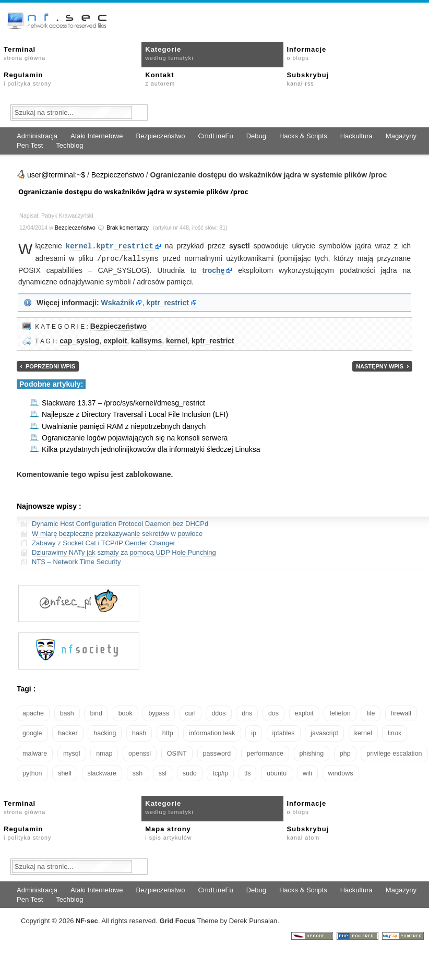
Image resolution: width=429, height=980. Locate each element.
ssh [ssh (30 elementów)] (138, 772)
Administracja (37, 136)
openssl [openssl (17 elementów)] (140, 752)
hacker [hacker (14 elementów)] (68, 732)
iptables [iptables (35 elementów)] (284, 732)
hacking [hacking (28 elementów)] (105, 732)
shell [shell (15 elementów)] (65, 772)
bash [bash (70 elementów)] (67, 712)
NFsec (87, 920)
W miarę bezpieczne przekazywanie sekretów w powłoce (117, 533)
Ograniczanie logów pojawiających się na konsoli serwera (135, 437)
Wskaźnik (118, 302)
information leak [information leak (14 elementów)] (212, 732)
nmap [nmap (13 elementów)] (104, 752)
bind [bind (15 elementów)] (96, 712)
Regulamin (27, 79)
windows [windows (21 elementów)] (341, 772)
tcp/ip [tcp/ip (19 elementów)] (220, 772)
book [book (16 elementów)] (126, 712)
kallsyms (146, 340)
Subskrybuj (308, 79)
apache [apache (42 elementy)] (33, 712)
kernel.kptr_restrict (110, 246)
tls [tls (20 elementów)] (248, 772)
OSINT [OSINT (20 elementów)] (177, 752)
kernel (177, 340)
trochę (214, 269)
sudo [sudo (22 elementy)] (190, 772)
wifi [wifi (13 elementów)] (307, 772)
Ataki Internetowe (97, 136)
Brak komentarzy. (128, 228)
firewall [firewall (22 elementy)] (401, 712)
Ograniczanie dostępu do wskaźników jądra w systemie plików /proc (133, 192)
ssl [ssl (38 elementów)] (163, 772)
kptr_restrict (168, 302)
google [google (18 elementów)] (32, 732)
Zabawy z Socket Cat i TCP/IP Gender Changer (104, 542)
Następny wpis (380, 365)
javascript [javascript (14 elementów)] (324, 732)
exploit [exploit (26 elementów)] (304, 712)
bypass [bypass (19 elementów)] (159, 712)
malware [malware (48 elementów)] (35, 752)
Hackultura (356, 136)
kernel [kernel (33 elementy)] (363, 732)
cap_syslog (79, 340)
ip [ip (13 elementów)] (254, 732)
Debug (256, 136)
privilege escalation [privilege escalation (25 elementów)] (394, 752)
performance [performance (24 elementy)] (265, 752)
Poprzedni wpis (50, 365)
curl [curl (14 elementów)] (190, 712)
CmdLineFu (215, 136)
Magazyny (401, 136)
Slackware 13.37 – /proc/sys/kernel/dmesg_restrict (123, 402)
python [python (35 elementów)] (32, 772)
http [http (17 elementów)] (168, 732)
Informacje (307, 53)
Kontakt (160, 79)
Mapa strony (168, 832)
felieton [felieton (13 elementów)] (340, 712)
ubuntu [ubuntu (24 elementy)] (277, 772)
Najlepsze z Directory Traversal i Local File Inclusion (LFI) (135, 413)
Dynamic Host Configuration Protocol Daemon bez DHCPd (120, 523)
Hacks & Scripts (303, 136)
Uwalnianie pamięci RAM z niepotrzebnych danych (124, 425)
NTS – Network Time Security (76, 561)
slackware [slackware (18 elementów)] (102, 772)
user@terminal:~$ (56, 175)
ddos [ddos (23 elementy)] (218, 712)
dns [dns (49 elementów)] (247, 712)
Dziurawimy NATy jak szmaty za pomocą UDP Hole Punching (124, 551)
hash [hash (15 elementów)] (139, 732)
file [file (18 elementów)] (371, 712)
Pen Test (30, 145)
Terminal (25, 53)
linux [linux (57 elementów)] (395, 732)
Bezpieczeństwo (160, 136)
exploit (115, 340)
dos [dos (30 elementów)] (273, 712)
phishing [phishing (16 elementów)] (312, 752)
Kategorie (169, 53)
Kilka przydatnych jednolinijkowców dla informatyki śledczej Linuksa (151, 448)
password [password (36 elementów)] (217, 752)
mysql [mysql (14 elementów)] (72, 752)
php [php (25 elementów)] (345, 752)
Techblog (69, 145)
